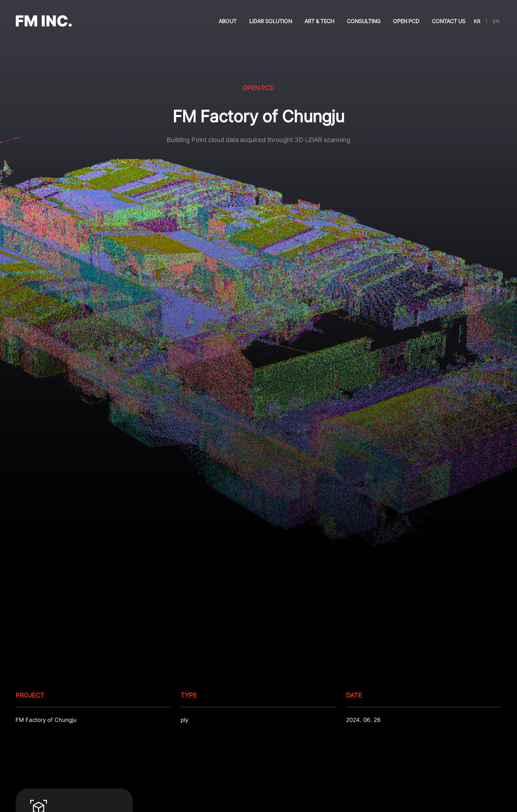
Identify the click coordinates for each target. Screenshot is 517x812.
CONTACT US (449, 21)
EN (496, 21)
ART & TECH (319, 21)
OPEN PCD (406, 21)
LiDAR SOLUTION (271, 21)
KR (477, 21)
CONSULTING (364, 21)
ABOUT (228, 21)
